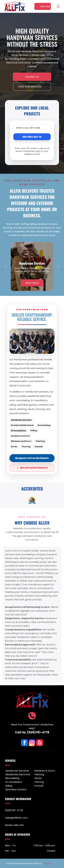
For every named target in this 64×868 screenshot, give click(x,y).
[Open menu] (58, 6)
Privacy (48, 863)
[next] (58, 266)
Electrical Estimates (34, 468)
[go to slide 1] (32, 504)
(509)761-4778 (38, 732)
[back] (6, 266)
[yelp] (40, 743)
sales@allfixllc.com (16, 818)
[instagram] (32, 743)
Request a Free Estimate (32, 458)
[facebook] (24, 743)
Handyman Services (21, 420)
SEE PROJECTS (32, 137)
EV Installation (19, 430)
